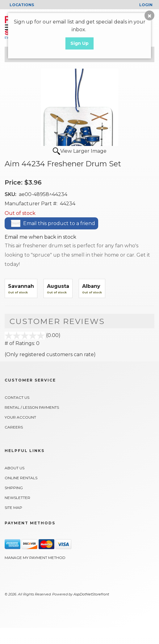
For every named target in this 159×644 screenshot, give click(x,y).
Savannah (21, 286)
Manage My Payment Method (35, 558)
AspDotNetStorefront (91, 594)
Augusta (58, 286)
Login (146, 5)
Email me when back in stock (40, 237)
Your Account (20, 417)
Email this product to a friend (59, 223)
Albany (91, 286)
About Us (15, 468)
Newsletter (17, 498)
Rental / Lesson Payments (32, 407)
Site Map (13, 508)
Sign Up (79, 43)
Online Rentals (21, 478)
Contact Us (17, 397)
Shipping (14, 488)
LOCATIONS (22, 5)
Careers (14, 427)
